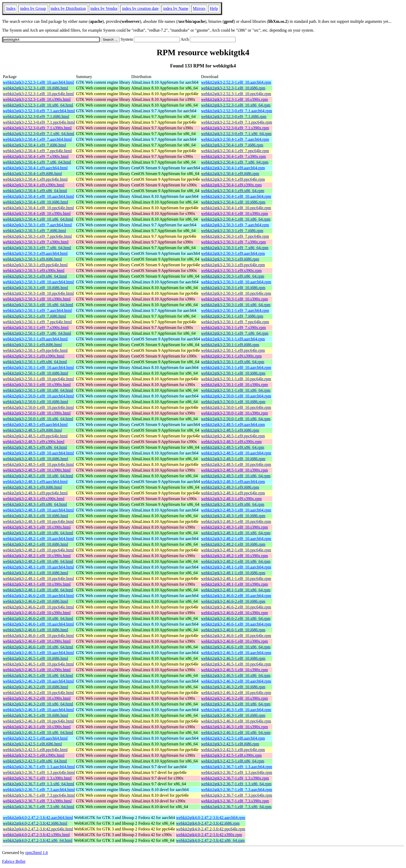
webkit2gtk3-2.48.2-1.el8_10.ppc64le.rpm (236, 550)
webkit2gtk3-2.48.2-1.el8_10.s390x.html (37, 556)
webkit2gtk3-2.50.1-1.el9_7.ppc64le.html (37, 322)
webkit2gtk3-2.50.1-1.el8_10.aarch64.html (38, 367)
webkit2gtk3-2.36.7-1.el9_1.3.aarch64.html (39, 767)
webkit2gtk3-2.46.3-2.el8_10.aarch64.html (38, 681)
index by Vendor (104, 8)
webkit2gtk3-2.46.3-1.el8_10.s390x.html (37, 727)
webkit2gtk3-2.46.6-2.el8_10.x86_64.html (38, 618)
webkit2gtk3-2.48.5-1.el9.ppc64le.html (35, 436)
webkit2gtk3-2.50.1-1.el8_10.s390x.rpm (234, 385)
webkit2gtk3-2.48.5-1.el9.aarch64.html (35, 425)
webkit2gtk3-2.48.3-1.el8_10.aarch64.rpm (236, 510)
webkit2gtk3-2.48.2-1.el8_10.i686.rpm (233, 544)
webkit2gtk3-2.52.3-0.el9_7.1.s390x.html (37, 128)
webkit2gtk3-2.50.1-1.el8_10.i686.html (35, 373)
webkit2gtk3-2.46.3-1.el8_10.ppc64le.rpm (236, 721)
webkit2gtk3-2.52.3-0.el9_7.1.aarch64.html (39, 111)
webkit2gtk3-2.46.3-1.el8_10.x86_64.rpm (236, 733)
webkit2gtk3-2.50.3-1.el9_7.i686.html (34, 231)
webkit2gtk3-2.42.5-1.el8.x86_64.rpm (233, 761)
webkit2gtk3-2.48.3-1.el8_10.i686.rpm (233, 516)
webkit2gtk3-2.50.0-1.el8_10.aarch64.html (38, 396)
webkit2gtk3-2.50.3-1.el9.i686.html (32, 259)
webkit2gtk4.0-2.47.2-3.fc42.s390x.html (36, 835)
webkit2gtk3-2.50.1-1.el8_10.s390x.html (37, 385)
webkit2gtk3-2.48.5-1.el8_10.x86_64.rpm (236, 476)
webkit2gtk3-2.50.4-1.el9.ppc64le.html (35, 179)
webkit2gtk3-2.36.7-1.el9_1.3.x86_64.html (39, 784)
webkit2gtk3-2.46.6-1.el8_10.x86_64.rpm (236, 647)
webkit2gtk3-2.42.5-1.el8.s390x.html (34, 755)
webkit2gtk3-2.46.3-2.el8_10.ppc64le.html (38, 693)
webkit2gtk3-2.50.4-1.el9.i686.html (32, 174)
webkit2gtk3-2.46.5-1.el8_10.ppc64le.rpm (236, 664)
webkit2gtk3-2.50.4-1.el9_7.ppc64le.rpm (235, 151)
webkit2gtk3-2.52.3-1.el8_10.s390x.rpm (234, 99)
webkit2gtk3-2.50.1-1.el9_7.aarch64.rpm (235, 310)
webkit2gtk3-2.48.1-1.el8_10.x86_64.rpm (236, 590)
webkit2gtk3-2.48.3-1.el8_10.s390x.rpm (234, 527)
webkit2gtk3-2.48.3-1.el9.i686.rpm (230, 487)
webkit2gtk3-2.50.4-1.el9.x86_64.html (35, 191)
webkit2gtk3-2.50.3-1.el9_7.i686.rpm (232, 231)
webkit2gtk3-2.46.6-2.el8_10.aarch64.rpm (236, 596)
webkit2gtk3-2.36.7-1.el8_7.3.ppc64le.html (39, 795)
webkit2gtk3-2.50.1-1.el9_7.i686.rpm (232, 316)
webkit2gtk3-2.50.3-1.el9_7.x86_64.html (37, 248)
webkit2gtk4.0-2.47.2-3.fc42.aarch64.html (38, 818)
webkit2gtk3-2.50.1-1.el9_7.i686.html (34, 316)
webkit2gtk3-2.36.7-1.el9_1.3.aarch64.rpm (237, 767)
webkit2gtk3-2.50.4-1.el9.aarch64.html (35, 168)
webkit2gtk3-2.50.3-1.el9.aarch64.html (35, 253)
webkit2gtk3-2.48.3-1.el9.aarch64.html (35, 482)
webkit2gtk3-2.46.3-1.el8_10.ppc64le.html (38, 721)
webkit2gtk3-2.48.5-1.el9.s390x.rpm (231, 442)
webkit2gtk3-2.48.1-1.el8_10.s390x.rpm (234, 584)
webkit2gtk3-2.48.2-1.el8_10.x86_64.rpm (236, 561)
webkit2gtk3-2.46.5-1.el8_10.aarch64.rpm (236, 653)
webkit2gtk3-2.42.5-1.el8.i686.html (32, 744)
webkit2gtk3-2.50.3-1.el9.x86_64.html (35, 276)
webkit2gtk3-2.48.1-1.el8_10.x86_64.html (38, 590)
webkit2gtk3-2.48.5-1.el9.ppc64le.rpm (233, 436)
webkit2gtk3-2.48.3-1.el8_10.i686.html (35, 516)
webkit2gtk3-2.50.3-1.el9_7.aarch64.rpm (235, 225)
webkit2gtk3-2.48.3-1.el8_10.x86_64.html (38, 533)
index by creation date (140, 8)
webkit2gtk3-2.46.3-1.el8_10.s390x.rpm (234, 727)
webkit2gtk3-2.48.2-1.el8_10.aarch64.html (38, 539)
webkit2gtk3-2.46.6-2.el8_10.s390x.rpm (234, 613)
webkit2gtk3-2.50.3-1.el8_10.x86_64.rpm (236, 305)
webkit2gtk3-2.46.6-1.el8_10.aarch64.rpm (236, 624)
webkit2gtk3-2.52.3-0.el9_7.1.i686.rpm (234, 117)
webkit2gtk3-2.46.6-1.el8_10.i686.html (35, 630)
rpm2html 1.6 (37, 853)
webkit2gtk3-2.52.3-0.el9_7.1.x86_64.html (39, 134)
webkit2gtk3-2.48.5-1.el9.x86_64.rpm (233, 447)
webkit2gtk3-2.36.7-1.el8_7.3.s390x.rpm (235, 801)
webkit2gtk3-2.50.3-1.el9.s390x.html (34, 271)
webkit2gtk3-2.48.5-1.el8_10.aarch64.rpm (236, 453)
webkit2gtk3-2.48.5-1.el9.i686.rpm (230, 430)
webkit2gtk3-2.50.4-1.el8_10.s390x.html (37, 213)
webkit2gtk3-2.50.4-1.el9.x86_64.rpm (233, 191)
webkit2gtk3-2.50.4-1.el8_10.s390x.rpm (234, 213)
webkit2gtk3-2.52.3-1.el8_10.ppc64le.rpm (236, 94)
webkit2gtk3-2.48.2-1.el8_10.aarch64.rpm (236, 539)
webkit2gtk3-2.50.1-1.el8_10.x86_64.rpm (236, 390)
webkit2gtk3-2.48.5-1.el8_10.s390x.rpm (234, 470)
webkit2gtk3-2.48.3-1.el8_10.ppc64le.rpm (236, 521)
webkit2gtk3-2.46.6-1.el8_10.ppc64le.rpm (236, 636)
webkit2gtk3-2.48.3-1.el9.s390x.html (34, 499)
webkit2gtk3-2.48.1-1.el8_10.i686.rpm (233, 573)
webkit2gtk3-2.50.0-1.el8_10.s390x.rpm (234, 413)
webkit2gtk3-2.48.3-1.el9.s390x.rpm (231, 499)
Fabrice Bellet (14, 861)
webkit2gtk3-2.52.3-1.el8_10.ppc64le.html (38, 94)
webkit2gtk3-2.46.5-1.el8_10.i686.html (35, 658)
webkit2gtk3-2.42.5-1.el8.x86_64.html (35, 761)
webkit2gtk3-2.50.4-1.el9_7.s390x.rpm (233, 156)
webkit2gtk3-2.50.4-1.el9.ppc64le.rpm (233, 179)
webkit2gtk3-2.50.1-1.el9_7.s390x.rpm (233, 328)
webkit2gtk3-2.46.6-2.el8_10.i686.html (35, 601)
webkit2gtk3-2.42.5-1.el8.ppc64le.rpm (233, 750)
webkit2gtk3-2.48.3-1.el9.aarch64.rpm (233, 482)
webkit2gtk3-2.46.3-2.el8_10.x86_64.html (38, 704)
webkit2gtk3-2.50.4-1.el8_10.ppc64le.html (38, 208)
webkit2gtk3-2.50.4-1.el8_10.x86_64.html (38, 219)
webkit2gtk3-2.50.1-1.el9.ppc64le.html (35, 350)
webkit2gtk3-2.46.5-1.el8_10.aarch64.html (38, 653)
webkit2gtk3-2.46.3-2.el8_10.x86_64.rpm (236, 704)
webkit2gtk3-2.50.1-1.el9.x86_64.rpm (233, 362)
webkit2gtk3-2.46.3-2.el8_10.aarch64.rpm (236, 681)
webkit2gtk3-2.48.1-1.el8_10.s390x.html (37, 584)
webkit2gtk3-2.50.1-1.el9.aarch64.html (35, 339)
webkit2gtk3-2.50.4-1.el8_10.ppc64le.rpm (236, 208)
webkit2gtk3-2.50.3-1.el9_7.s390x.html (36, 242)
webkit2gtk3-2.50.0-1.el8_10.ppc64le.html (38, 407)
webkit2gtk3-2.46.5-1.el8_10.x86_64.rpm (236, 675)
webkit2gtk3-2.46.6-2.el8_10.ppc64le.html (38, 607)
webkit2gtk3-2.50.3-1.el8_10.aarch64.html (38, 282)
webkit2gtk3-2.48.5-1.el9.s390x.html (34, 442)
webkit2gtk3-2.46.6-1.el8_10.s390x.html (37, 641)
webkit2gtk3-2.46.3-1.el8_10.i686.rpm (233, 715)
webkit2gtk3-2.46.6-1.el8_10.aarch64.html (38, 624)
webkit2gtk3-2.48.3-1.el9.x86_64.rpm (233, 504)
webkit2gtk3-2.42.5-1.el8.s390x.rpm (231, 755)
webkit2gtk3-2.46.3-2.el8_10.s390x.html (37, 698)
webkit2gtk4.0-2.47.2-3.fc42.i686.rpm (208, 823)
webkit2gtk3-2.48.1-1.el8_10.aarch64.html (38, 567)
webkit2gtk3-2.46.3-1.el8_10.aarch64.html (38, 710)
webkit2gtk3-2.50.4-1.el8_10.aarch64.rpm (236, 196)
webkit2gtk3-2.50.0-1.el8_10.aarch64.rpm (236, 396)
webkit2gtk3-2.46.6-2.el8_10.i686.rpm (233, 601)
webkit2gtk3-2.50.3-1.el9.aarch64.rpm (233, 253)
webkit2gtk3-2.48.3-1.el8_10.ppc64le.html (38, 521)
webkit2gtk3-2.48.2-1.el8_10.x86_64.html (38, 561)
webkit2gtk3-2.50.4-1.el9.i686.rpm (230, 174)
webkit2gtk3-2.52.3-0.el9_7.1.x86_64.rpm (236, 134)
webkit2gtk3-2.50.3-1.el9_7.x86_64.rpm (235, 248)
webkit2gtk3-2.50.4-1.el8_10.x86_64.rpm (236, 219)
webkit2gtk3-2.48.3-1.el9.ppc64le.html (35, 493)
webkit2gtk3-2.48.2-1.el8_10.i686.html (35, 544)
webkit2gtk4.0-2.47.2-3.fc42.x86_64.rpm (210, 840)
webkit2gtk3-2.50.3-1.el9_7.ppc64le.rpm (235, 236)
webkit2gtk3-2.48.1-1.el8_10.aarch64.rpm (236, 567)
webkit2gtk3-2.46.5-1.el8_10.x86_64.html (38, 675)
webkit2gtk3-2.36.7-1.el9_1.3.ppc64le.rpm (237, 772)
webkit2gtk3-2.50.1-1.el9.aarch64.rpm (233, 339)
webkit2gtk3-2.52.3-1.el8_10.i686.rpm (233, 88)
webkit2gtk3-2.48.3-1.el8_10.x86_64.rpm (236, 533)
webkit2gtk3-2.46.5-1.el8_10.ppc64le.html (38, 664)
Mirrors (199, 8)
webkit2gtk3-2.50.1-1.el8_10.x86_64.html (38, 390)
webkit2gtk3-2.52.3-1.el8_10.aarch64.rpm (236, 82)
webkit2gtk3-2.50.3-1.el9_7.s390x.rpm (233, 242)
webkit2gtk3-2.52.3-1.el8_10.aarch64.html (38, 82)
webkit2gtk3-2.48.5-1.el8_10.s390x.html (37, 470)
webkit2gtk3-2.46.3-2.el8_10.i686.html (35, 687)
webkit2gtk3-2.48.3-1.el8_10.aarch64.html (38, 510)
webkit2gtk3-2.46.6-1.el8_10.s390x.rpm (234, 641)
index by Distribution (68, 8)
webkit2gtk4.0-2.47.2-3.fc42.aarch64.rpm (211, 818)
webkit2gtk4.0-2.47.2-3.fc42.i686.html (35, 823)
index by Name (176, 8)
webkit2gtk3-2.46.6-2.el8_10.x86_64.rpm (236, 618)
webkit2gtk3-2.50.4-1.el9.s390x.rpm (231, 185)
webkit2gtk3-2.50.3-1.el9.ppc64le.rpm (233, 265)
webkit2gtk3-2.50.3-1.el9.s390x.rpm (231, 271)
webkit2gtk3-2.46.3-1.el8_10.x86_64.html (38, 733)
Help (214, 8)
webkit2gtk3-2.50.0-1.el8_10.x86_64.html (38, 419)
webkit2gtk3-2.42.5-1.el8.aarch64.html (35, 738)
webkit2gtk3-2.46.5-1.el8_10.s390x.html (37, 670)
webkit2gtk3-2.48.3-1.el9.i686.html (32, 487)
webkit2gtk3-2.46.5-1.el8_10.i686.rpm (233, 658)
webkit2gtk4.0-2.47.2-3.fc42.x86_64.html (38, 840)
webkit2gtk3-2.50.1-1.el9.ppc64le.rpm (233, 350)
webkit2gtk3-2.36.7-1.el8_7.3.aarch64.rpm (237, 790)
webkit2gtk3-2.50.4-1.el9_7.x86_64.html (37, 162)
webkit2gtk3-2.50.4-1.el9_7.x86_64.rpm (235, 162)
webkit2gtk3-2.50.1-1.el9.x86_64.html (35, 362)
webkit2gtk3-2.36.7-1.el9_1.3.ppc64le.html (39, 772)
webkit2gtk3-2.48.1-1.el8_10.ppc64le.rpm (236, 579)
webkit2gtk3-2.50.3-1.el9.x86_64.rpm (233, 276)
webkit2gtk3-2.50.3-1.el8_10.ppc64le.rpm (236, 293)
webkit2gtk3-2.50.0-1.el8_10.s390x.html (37, 413)
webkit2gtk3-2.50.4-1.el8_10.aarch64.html (38, 196)
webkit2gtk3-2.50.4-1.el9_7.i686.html (34, 145)
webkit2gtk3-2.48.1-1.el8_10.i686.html (35, 573)
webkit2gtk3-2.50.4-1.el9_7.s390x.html (36, 156)
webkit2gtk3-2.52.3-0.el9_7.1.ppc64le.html (39, 122)
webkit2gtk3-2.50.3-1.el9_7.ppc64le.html (37, 236)
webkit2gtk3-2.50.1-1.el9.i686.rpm (230, 345)
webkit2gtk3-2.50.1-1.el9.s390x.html (34, 356)
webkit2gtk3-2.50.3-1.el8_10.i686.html (35, 288)
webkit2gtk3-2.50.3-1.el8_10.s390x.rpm (234, 299)
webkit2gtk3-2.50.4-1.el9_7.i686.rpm (232, 145)
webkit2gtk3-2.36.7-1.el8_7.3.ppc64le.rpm (237, 795)
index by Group (33, 8)
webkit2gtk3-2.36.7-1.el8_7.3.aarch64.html (39, 790)
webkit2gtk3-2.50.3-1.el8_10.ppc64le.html (38, 293)
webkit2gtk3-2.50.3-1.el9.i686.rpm (230, 259)
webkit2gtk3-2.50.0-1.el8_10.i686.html (35, 402)
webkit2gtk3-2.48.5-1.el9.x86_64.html (35, 447)
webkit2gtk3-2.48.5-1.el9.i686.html (32, 430)
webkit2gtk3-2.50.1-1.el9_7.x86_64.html (37, 333)
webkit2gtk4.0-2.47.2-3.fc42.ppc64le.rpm (211, 829)
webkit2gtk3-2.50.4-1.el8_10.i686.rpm (233, 202)
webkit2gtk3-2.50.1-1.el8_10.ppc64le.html (38, 379)
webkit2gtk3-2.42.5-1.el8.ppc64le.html (35, 750)
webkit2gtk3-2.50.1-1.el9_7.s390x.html (36, 328)
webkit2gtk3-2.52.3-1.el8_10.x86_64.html (38, 105)
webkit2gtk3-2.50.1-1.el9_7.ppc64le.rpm (235, 322)
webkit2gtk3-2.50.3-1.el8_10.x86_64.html (38, 305)
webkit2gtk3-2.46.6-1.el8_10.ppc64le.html (38, 636)
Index (11, 8)
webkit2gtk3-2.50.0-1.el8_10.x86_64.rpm (236, 419)
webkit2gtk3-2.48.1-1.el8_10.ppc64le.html (38, 579)
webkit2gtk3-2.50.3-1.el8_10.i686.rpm (233, 288)
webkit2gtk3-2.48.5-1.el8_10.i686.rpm (233, 459)
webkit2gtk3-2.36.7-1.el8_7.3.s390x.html (37, 801)
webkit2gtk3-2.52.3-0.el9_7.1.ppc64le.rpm (237, 122)
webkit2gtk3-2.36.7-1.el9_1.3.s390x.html (37, 778)
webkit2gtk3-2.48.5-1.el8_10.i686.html (35, 459)
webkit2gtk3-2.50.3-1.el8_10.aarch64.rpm (236, 282)
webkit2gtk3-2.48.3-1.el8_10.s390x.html (37, 527)
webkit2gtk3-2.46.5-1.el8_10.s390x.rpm (234, 670)
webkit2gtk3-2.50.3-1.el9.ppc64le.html (35, 265)
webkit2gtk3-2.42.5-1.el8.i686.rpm (230, 744)
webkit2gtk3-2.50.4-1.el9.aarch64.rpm (233, 168)
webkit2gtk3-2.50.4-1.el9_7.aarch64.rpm (235, 139)
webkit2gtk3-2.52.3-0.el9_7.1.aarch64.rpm (237, 111)
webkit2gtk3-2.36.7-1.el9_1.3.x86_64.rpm (236, 784)
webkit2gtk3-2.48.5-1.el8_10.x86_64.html (38, 476)
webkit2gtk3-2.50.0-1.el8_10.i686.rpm (233, 402)
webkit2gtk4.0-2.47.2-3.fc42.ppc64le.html (38, 829)
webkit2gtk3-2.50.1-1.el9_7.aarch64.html (37, 310)
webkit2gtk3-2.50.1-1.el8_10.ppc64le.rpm (236, 379)
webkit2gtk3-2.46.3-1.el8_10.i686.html (35, 715)
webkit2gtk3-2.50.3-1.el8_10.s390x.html (37, 299)
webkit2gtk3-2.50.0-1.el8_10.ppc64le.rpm (236, 407)
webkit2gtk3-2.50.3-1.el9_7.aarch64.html (37, 225)
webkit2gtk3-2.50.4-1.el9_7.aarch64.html (37, 139)
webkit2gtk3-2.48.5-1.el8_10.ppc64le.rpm (236, 464)
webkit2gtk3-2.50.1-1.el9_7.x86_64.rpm (235, 333)
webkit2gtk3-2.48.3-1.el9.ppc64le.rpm (233, 493)
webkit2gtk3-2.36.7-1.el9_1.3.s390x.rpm (235, 778)
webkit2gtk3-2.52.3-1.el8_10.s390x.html (37, 99)
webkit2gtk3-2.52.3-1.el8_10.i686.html (35, 88)
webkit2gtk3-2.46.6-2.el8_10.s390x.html (37, 613)
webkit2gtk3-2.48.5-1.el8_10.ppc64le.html (38, 464)
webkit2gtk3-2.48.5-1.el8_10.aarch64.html (38, 453)
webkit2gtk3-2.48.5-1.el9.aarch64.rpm (233, 425)
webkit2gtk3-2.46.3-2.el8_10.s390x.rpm (234, 698)
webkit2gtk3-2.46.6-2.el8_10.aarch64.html (38, 596)
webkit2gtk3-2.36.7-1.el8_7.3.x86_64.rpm (236, 807)
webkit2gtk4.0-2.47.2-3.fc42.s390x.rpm (209, 835)
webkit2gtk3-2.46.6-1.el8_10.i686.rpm (233, 630)
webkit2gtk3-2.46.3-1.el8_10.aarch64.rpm (236, 710)
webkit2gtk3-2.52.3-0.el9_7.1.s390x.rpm (235, 128)
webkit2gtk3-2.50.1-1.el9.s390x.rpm (231, 356)
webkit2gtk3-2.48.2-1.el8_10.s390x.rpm (234, 556)
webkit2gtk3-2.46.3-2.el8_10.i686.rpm (233, 687)
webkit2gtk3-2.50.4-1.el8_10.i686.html (35, 202)
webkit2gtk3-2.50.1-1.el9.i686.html (32, 345)
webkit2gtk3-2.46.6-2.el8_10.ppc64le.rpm (236, 607)
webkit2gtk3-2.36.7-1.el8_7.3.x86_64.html (39, 807)
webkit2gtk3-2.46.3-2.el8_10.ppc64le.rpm (236, 693)
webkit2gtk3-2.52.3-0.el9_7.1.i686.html (36, 117)
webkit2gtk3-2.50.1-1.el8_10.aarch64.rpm (236, 367)
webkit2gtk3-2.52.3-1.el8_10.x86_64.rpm (236, 105)
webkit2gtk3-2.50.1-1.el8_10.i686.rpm (233, 373)
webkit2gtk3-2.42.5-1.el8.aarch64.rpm (233, 738)
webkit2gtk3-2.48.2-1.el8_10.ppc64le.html (38, 550)
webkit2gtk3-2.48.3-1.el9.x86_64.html (35, 504)
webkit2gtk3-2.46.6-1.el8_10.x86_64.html (38, 647)
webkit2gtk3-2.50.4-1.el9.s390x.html (34, 185)
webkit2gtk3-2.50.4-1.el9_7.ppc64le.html (37, 151)
